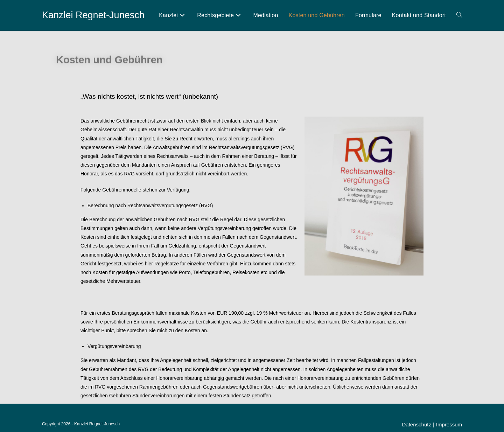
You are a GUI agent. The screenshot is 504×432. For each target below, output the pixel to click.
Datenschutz (417, 424)
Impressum (449, 424)
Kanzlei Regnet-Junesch (93, 15)
